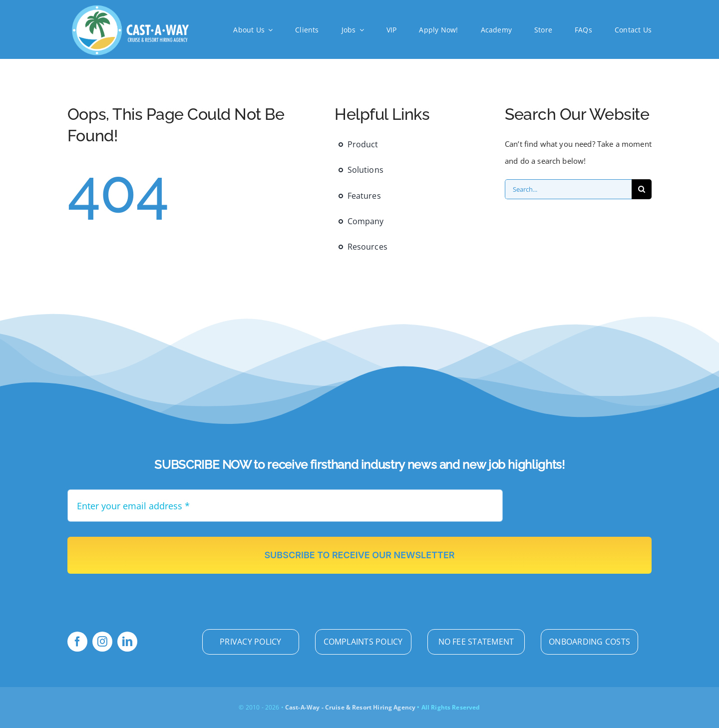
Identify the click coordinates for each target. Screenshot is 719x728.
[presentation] (590, 509)
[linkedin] (127, 642)
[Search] (642, 189)
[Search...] (568, 189)
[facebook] (77, 642)
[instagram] (102, 642)
